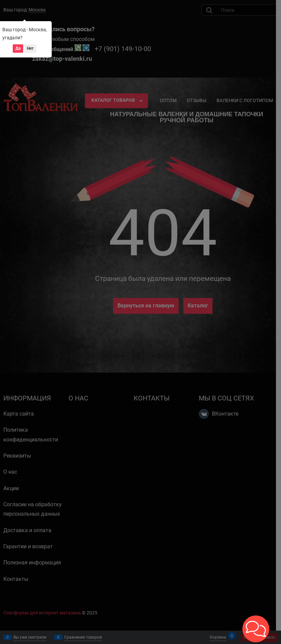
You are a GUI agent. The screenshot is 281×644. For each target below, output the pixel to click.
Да (18, 48)
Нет (30, 48)
